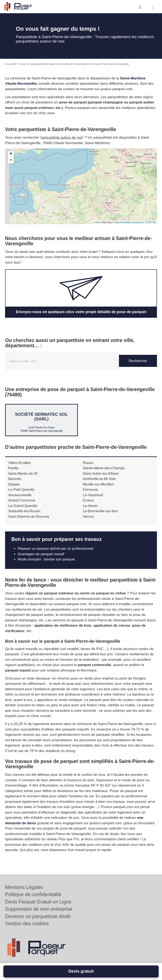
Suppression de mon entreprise (39, 909)
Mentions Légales (24, 887)
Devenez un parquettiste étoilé (38, 916)
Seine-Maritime (82, 64)
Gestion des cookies (27, 924)
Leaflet (97, 222)
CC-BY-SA (150, 222)
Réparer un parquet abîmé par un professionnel (55, 549)
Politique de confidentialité (33, 894)
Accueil (9, 64)
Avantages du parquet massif (41, 554)
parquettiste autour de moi (62, 137)
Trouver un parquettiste (31, 64)
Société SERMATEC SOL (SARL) (41, 417)
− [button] (11, 160)
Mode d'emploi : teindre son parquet (46, 559)
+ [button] (11, 154)
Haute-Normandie (21, 84)
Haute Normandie (59, 64)
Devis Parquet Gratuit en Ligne (38, 902)
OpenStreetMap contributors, (130, 222)
